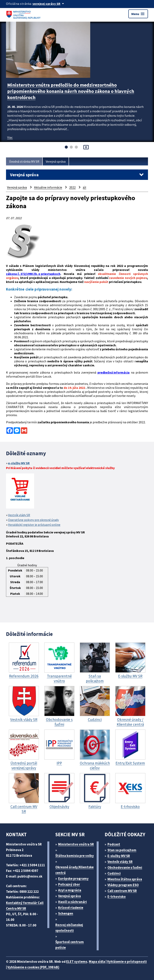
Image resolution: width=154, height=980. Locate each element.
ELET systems (77, 962)
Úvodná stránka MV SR (24, 161)
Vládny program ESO (123, 885)
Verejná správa (56, 161)
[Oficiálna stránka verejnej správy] (49, 4)
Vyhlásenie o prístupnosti (127, 962)
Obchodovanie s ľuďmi (125, 868)
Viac (10, 137)
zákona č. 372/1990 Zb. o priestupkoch (33, 274)
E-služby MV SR (119, 856)
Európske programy (73, 879)
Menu (138, 14)
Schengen (66, 913)
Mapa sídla (97, 962)
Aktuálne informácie (48, 187)
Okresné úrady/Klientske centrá (74, 870)
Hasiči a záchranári (72, 902)
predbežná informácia (113, 372)
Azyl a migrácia (70, 890)
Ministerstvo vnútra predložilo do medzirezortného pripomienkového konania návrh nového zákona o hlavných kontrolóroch (71, 91)
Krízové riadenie (71, 908)
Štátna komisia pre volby (75, 856)
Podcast (114, 844)
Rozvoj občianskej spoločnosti (69, 928)
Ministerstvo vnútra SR (76, 844)
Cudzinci (114, 873)
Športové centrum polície (70, 945)
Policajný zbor (69, 884)
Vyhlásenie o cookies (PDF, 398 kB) (33, 967)
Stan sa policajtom (122, 850)
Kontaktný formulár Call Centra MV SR (25, 906)
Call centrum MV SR (122, 891)
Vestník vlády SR (19, 515)
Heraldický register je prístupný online (34, 525)
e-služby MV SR (19, 463)
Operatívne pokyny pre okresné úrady (33, 520)
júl (85, 187)
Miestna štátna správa (125, 879)
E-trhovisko (117, 897)
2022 (72, 187)
